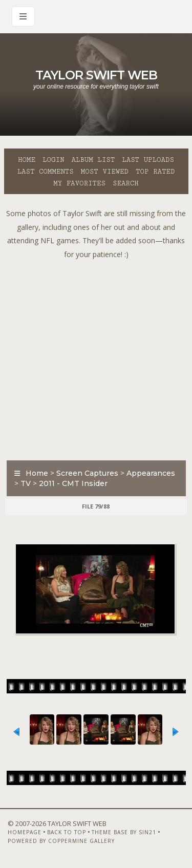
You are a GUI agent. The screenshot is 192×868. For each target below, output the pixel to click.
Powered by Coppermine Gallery (61, 841)
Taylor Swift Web (96, 75)
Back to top (67, 832)
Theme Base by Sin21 (124, 832)
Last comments (46, 172)
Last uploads (148, 160)
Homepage (25, 832)
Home (27, 160)
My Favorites (79, 183)
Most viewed (105, 172)
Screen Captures (87, 473)
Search (126, 183)
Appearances (151, 473)
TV (26, 483)
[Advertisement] (96, 357)
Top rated (155, 172)
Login (53, 160)
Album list (93, 160)
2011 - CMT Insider (73, 483)
